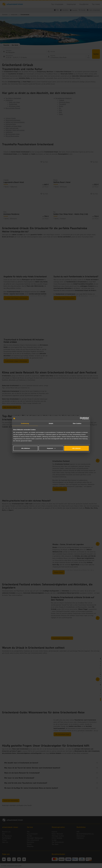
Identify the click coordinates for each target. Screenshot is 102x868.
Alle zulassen (76, 448)
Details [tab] (51, 423)
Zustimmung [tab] (25, 423)
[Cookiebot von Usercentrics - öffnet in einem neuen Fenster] (81, 418)
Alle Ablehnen (26, 448)
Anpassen (51, 448)
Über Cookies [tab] (77, 423)
